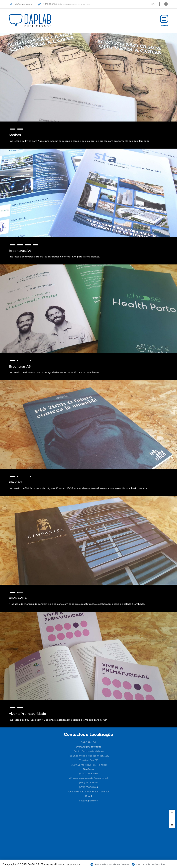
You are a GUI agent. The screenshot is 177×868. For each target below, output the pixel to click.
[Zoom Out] (172, 819)
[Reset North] (172, 825)
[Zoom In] (172, 813)
